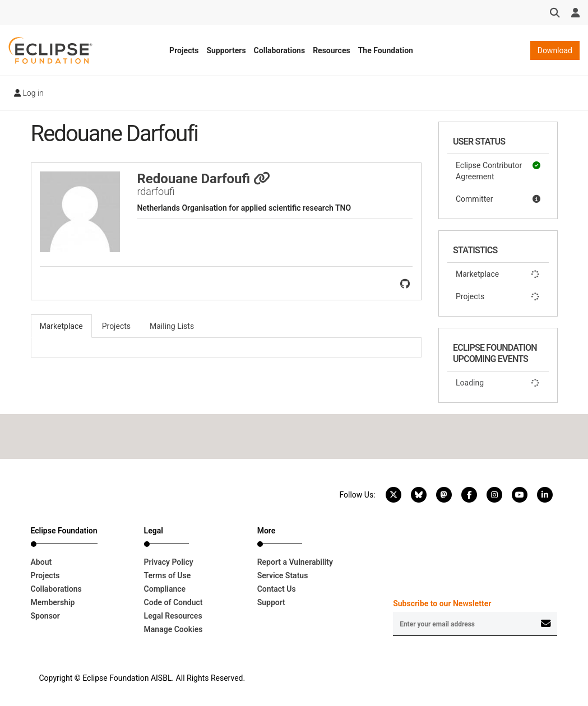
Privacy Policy (169, 562)
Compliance (165, 589)
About (41, 562)
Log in (29, 93)
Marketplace (498, 274)
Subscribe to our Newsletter (442, 603)
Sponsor (45, 616)
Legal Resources (173, 616)
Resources (332, 50)
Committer (498, 199)
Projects (184, 50)
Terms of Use (168, 575)
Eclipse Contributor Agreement (498, 170)
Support (271, 602)
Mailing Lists (172, 326)
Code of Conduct (173, 602)
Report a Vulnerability (295, 562)
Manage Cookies (173, 629)
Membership (53, 602)
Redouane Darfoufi (203, 179)
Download (555, 50)
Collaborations (280, 50)
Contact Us (277, 589)
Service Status (283, 575)
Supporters (226, 50)
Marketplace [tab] (61, 326)
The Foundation (386, 50)
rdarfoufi (156, 191)
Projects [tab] (116, 326)
